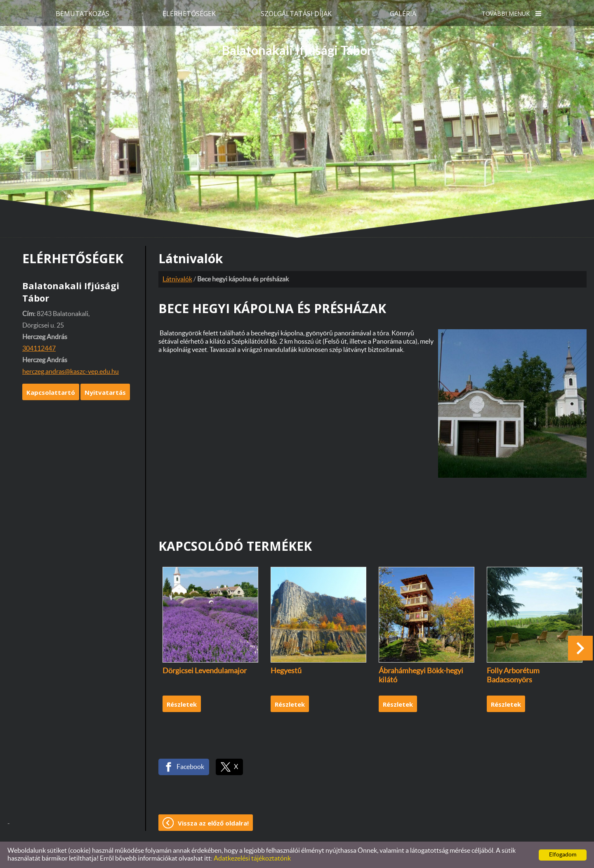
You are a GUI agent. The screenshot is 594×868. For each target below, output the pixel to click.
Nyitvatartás (105, 392)
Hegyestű (286, 671)
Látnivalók (177, 279)
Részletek (182, 704)
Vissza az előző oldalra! (213, 823)
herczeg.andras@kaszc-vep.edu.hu (71, 372)
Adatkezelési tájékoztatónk (252, 859)
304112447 (39, 349)
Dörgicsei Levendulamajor (205, 671)
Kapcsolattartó (51, 392)
